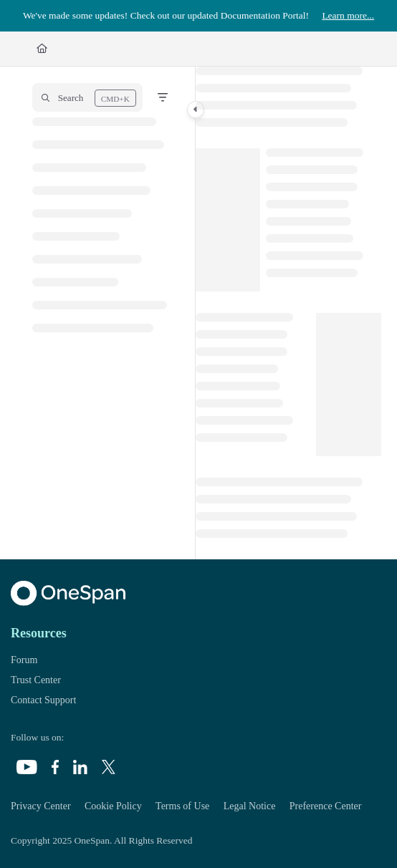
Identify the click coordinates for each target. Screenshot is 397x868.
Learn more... (348, 15)
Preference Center (326, 806)
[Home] (42, 49)
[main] (288, 313)
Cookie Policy (113, 806)
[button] (87, 97)
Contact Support (43, 700)
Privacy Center (41, 806)
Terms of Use (182, 806)
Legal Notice (250, 806)
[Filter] (163, 97)
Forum (24, 660)
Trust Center (36, 680)
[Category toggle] (196, 110)
